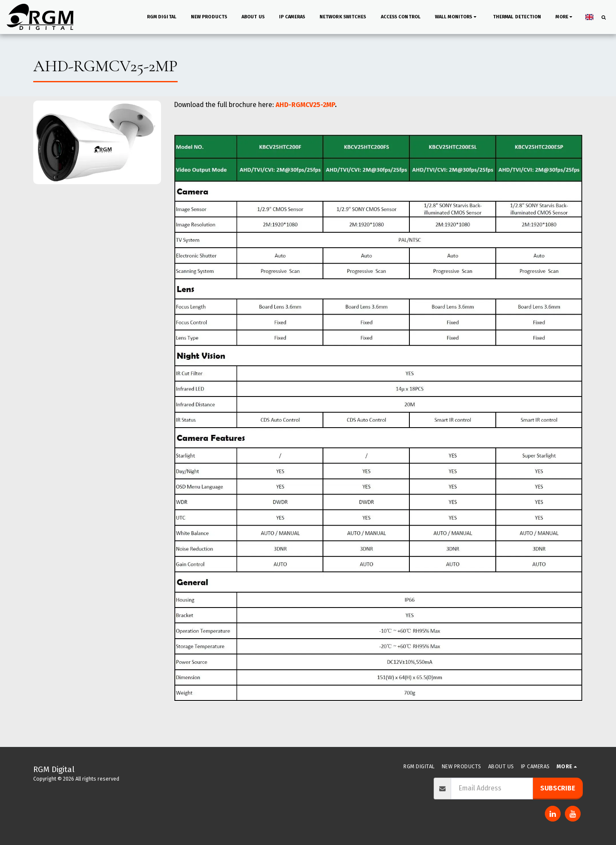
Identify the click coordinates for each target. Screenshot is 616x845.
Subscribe (558, 788)
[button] (412, 17)
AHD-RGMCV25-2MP (305, 105)
